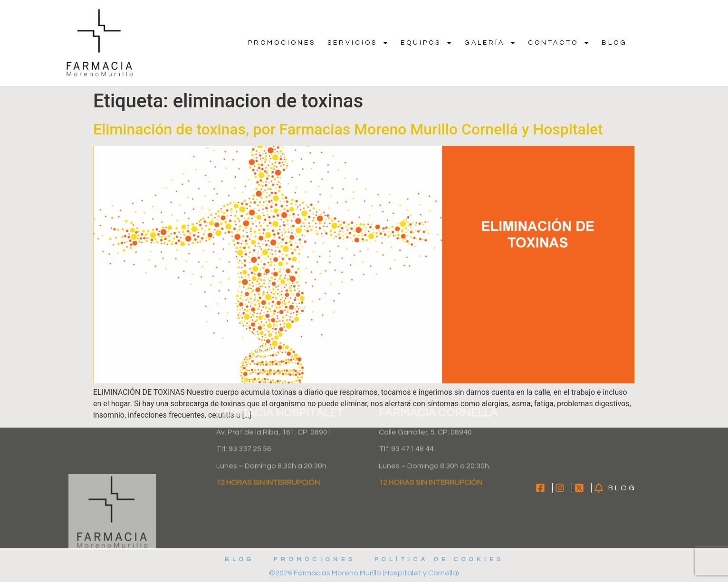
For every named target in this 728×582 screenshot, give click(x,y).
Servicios (358, 43)
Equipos (426, 43)
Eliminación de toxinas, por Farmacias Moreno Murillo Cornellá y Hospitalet (348, 129)
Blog (614, 43)
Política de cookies (439, 559)
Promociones (282, 43)
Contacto (559, 43)
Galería (490, 43)
